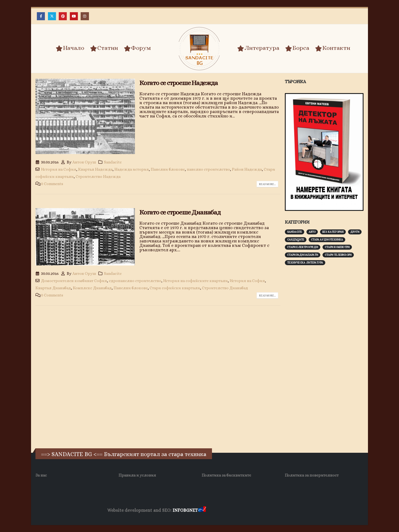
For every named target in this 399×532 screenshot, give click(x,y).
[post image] (85, 116)
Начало (70, 48)
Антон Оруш (84, 162)
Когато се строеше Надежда (179, 83)
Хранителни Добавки (227, 511)
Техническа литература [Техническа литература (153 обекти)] (305, 263)
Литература (258, 48)
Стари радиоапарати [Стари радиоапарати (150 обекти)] (303, 255)
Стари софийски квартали (175, 288)
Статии (104, 48)
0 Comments (52, 184)
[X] (52, 16)
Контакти (333, 48)
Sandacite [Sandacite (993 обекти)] (295, 232)
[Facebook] (41, 16)
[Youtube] (74, 16)
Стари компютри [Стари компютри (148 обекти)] (337, 247)
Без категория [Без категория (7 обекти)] (333, 232)
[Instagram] (85, 16)
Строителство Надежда (98, 177)
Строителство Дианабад (225, 288)
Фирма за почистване (270, 511)
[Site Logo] (199, 49)
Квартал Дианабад (53, 288)
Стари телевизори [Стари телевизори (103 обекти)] (338, 255)
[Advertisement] (326, 356)
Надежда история (132, 169)
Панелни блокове (168, 169)
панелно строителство (208, 169)
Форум (137, 48)
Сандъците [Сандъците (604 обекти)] (296, 240)
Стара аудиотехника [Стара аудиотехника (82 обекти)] (327, 240)
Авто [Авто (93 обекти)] (312, 232)
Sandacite (113, 162)
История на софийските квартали (195, 281)
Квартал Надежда (95, 169)
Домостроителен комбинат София (74, 281)
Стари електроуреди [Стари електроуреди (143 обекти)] (303, 247)
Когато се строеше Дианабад (180, 212)
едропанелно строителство (135, 281)
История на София (59, 169)
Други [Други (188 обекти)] (355, 232)
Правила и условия (137, 475)
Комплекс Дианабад (92, 288)
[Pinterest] (63, 16)
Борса (297, 48)
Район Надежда (247, 169)
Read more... (267, 184)
